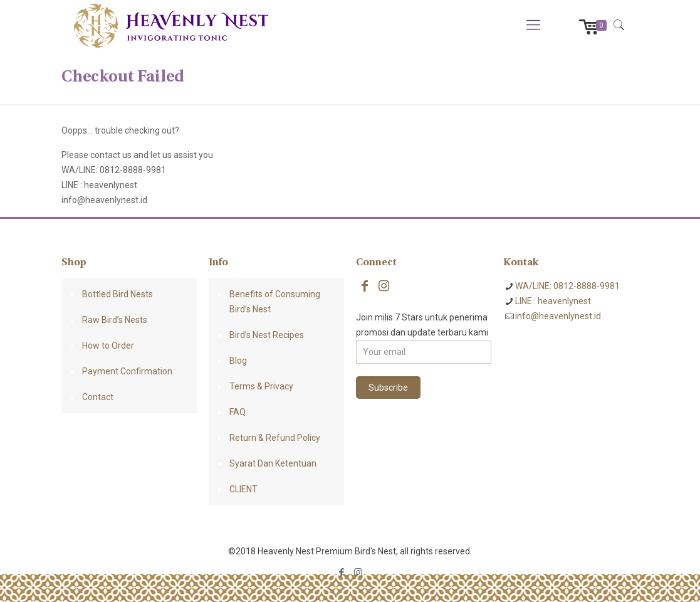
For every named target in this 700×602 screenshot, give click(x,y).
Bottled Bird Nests (118, 294)
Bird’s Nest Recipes (267, 335)
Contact (98, 397)
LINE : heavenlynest (553, 301)
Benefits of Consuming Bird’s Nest (275, 302)
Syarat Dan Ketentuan (273, 463)
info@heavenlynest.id (558, 316)
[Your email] (424, 352)
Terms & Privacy (261, 386)
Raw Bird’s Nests (115, 320)
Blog (238, 361)
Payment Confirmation (127, 371)
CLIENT (243, 489)
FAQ (238, 412)
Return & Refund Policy (275, 438)
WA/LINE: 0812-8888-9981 (567, 286)
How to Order (108, 346)
